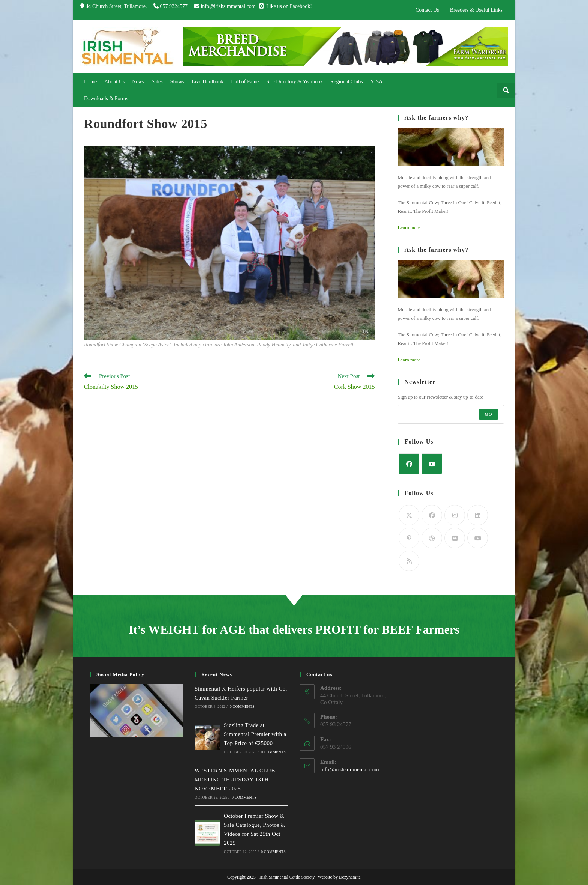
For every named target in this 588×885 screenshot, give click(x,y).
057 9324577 (174, 6)
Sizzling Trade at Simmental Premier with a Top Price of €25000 (255, 734)
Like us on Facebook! (286, 6)
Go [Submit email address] (488, 414)
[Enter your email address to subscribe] (451, 414)
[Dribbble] (432, 538)
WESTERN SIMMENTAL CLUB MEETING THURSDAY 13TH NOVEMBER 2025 (235, 780)
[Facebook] (409, 464)
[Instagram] (455, 515)
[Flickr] (455, 538)
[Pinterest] (409, 538)
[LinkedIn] (478, 515)
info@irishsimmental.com (228, 6)
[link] (90, 82)
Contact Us (427, 10)
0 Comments (242, 707)
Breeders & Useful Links (476, 10)
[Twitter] (409, 515)
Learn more (409, 227)
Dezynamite (350, 877)
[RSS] (409, 561)
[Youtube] (432, 464)
